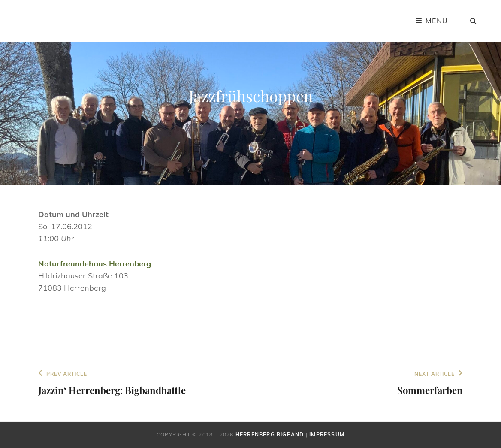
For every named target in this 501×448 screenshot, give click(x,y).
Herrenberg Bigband (270, 434)
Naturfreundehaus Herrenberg (95, 264)
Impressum (327, 434)
